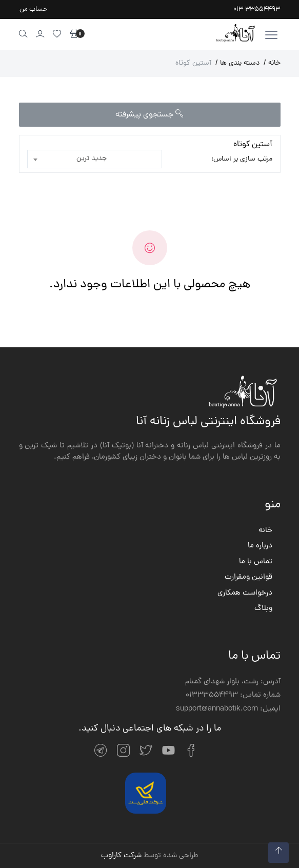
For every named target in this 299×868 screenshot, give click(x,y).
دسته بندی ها (237, 63)
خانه (272, 63)
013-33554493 (257, 9)
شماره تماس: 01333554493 (233, 696)
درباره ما (260, 546)
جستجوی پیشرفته (149, 115)
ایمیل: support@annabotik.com (228, 709)
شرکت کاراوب (121, 856)
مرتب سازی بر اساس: (242, 159)
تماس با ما (256, 562)
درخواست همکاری (245, 594)
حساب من (34, 9)
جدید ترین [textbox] (92, 159)
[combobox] (95, 159)
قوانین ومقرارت (248, 578)
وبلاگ (263, 609)
